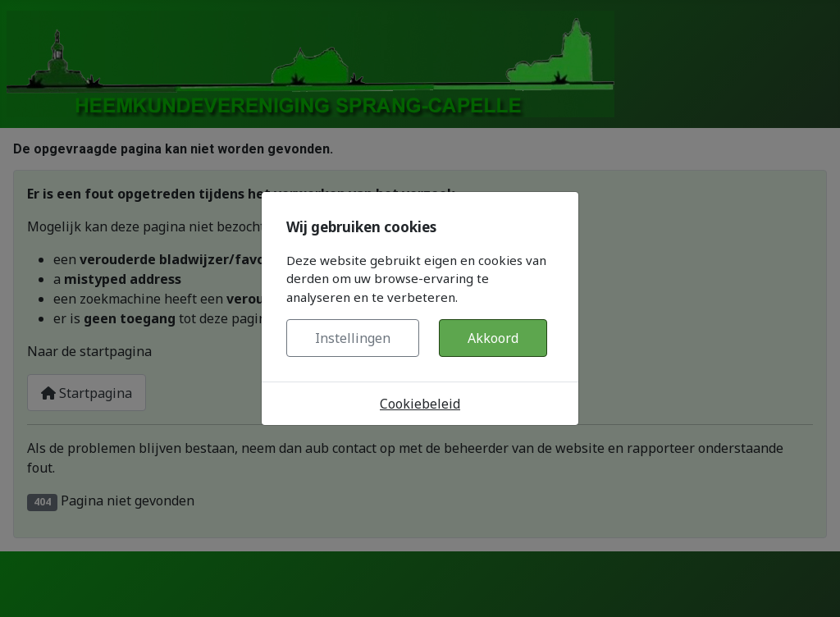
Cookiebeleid (420, 404)
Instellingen (353, 338)
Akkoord (493, 338)
